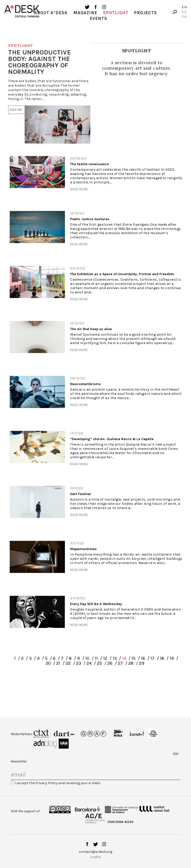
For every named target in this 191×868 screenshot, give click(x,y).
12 (105, 658)
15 (134, 658)
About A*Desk (51, 13)
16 (143, 658)
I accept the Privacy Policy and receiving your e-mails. (58, 783)
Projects (145, 13)
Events (98, 18)
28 (131, 663)
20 (48, 663)
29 (142, 663)
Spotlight (116, 13)
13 (115, 658)
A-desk (22, 11)
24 (89, 663)
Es (184, 12)
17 (152, 658)
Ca (184, 17)
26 (110, 663)
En (185, 7)
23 (79, 663)
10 (87, 658)
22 (68, 663)
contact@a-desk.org (95, 852)
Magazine (85, 13)
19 (172, 658)
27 (120, 663)
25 (99, 663)
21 (58, 663)
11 (96, 658)
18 (162, 658)
